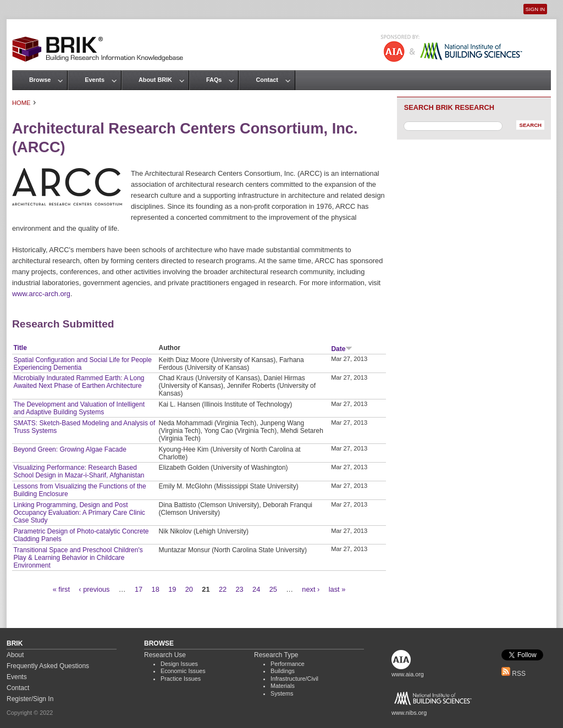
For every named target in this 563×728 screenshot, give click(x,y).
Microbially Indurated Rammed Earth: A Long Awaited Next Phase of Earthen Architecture (79, 382)
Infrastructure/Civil (294, 679)
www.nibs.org (409, 713)
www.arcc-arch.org (41, 294)
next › (311, 589)
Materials (283, 686)
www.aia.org (408, 674)
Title (20, 348)
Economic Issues (183, 671)
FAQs (214, 80)
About (15, 655)
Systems (282, 693)
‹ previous (94, 589)
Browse (40, 80)
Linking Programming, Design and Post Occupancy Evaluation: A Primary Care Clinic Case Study (79, 513)
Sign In (535, 9)
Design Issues (179, 664)
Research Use (165, 655)
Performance (288, 664)
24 (256, 589)
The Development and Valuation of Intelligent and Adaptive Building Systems (79, 408)
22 (223, 589)
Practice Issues (181, 679)
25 (273, 589)
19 (172, 589)
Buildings (283, 671)
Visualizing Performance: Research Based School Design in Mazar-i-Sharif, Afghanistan (79, 471)
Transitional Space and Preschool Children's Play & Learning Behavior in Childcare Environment (78, 558)
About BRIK (155, 80)
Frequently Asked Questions (48, 666)
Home (21, 103)
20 (189, 589)
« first (61, 589)
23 (239, 589)
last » (337, 589)
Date (342, 349)
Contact (267, 80)
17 (139, 589)
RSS (514, 674)
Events (95, 80)
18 (156, 589)
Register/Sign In (30, 699)
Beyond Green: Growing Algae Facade (70, 449)
